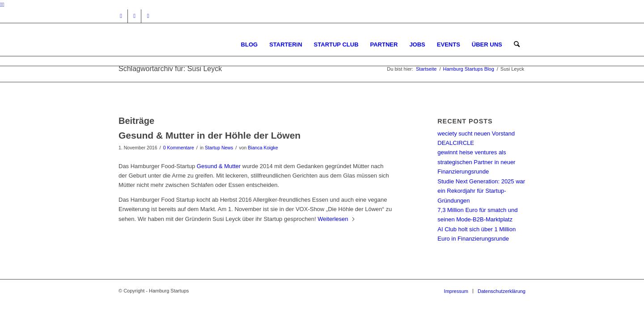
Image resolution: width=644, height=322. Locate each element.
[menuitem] (250, 44)
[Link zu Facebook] (134, 16)
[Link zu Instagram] (121, 16)
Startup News (219, 148)
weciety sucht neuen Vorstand (476, 133)
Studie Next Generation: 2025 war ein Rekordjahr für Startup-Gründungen (481, 191)
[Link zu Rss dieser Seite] (148, 16)
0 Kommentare (179, 148)
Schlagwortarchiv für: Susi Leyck (170, 69)
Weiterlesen (336, 219)
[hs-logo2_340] (186, 44)
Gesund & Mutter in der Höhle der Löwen (210, 135)
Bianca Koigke (263, 148)
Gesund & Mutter (219, 166)
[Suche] (517, 44)
